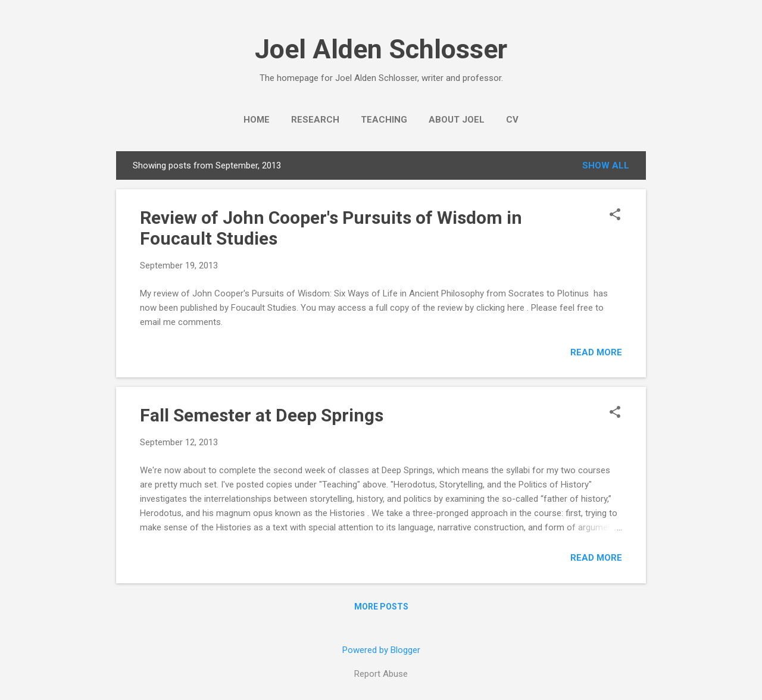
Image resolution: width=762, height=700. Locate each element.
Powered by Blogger (381, 650)
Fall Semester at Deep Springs (262, 415)
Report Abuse (381, 674)
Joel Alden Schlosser (381, 49)
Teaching (384, 120)
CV (512, 120)
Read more (596, 352)
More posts (381, 607)
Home (257, 120)
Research (315, 120)
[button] (615, 215)
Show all (606, 165)
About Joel (457, 120)
